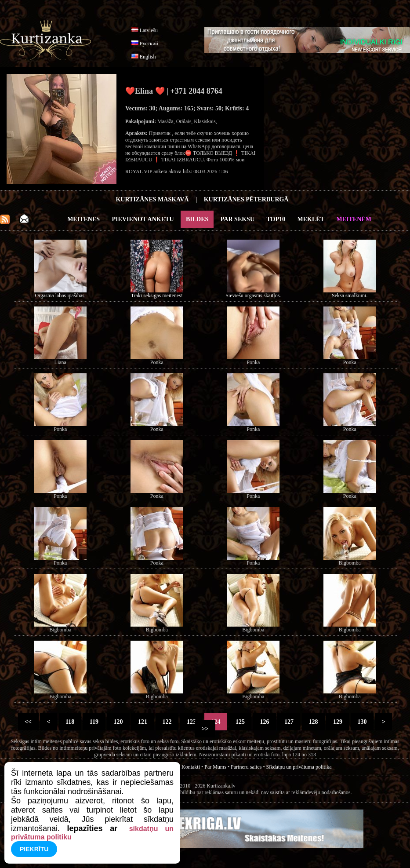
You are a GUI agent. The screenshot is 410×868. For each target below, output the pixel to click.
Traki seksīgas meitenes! (157, 295)
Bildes (197, 219)
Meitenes (83, 219)
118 (70, 722)
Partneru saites (246, 767)
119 (94, 722)
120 (118, 722)
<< (28, 722)
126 (265, 722)
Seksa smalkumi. (350, 295)
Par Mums (215, 767)
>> (205, 729)
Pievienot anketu (143, 219)
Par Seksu (238, 219)
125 (240, 722)
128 (313, 722)
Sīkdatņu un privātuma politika (299, 767)
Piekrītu (34, 849)
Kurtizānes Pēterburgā (246, 199)
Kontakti (191, 767)
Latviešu (149, 30)
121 (142, 722)
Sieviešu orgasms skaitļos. (253, 295)
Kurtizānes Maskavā (152, 199)
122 (167, 722)
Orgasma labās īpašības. (60, 295)
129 (337, 722)
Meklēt (311, 219)
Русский (149, 44)
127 (289, 722)
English (148, 57)
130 (362, 722)
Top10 (276, 219)
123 (191, 722)
